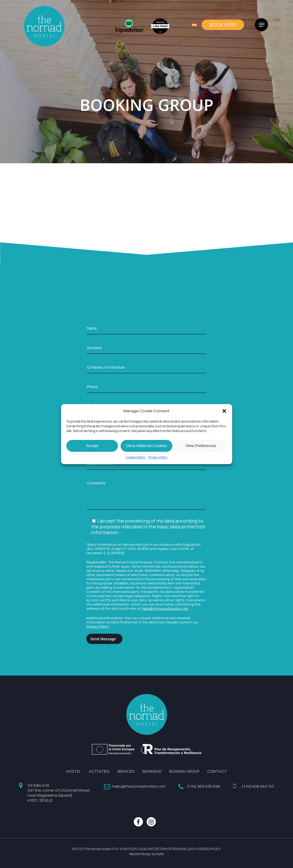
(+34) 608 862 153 (258, 786)
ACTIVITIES (99, 771)
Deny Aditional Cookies (146, 446)
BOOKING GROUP (184, 771)
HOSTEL (73, 771)
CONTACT (217, 771)
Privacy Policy (158, 457)
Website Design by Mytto (146, 854)
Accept (92, 446)
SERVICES (126, 771)
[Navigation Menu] (262, 28)
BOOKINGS (152, 771)
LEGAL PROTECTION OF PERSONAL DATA (167, 849)
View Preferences (201, 446)
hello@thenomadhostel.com (165, 609)
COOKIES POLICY (209, 849)
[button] (224, 411)
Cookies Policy (136, 457)
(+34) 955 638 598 (203, 786)
